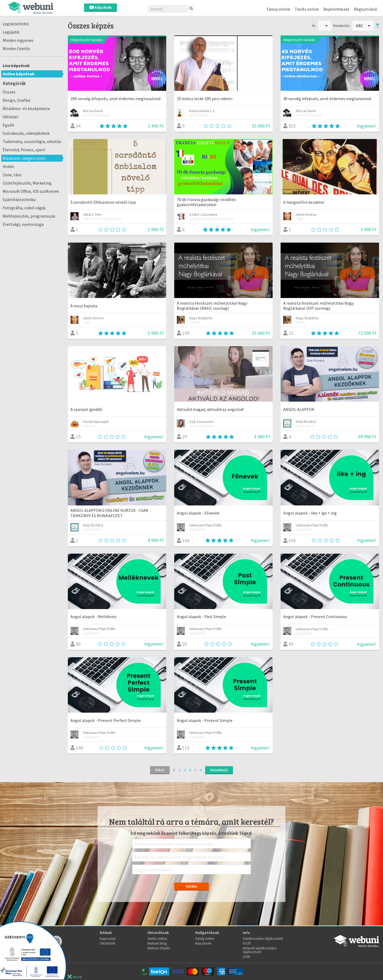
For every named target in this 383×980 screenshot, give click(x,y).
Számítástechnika (19, 199)
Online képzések (19, 74)
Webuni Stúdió (159, 948)
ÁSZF (247, 943)
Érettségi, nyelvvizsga (23, 224)
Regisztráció (366, 9)
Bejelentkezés (336, 9)
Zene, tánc (12, 175)
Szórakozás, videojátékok (26, 133)
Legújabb (11, 32)
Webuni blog (157, 943)
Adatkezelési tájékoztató (263, 938)
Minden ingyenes (18, 40)
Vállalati (10, 117)
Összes (9, 92)
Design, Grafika (16, 100)
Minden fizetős (16, 48)
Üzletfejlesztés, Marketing (27, 183)
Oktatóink (108, 943)
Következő (219, 770)
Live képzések (16, 66)
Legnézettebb (16, 24)
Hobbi (8, 166)
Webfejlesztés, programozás (29, 216)
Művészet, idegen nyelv (24, 158)
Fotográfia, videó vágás (24, 208)
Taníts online (307, 9)
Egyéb (8, 125)
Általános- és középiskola (26, 108)
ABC (363, 26)
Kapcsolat (108, 938)
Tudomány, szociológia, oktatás (32, 141)
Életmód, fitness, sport (24, 150)
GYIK (246, 957)
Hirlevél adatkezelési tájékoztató (260, 950)
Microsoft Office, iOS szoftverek (31, 191)
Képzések (101, 7)
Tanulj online (278, 9)
